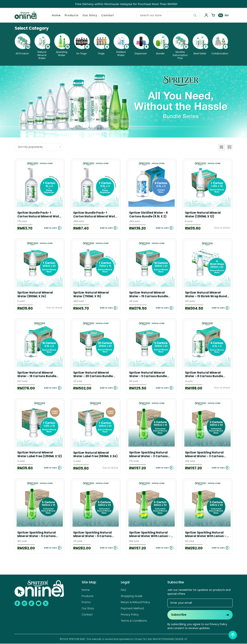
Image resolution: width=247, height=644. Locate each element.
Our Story (90, 15)
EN (221, 15)
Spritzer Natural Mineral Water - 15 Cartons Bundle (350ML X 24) (149, 295)
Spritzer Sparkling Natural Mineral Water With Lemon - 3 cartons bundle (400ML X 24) (151, 535)
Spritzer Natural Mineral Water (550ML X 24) (36, 295)
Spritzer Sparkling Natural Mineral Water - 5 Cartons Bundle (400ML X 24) (93, 535)
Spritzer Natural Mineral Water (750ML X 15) (91, 295)
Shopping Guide (132, 597)
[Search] (195, 15)
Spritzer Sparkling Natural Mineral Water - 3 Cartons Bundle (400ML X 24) (205, 455)
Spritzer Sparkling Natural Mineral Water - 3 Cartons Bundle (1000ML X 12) (149, 455)
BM (227, 15)
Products (72, 15)
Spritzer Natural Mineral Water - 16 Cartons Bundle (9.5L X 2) (37, 375)
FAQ (123, 590)
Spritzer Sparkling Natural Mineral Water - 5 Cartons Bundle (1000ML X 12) (37, 535)
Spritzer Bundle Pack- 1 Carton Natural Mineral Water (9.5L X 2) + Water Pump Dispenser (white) (91, 215)
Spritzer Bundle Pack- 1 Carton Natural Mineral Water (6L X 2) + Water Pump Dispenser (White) (39, 215)
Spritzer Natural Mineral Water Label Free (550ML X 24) (93, 455)
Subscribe (200, 615)
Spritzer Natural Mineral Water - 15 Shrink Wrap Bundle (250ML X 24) (203, 295)
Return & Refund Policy (135, 603)
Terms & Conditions (134, 621)
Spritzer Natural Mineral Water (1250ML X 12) (203, 215)
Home (56, 15)
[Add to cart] (52, 228)
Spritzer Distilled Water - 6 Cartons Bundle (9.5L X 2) (149, 215)
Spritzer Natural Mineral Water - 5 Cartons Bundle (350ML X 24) (148, 375)
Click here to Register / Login (157, 4)
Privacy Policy (130, 615)
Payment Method (132, 609)
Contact (108, 15)
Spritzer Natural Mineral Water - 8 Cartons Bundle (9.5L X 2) (204, 375)
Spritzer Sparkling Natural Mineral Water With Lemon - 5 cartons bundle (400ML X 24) (207, 535)
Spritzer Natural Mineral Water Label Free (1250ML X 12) (38, 455)
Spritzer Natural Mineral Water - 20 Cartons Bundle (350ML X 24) (93, 375)
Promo (86, 603)
